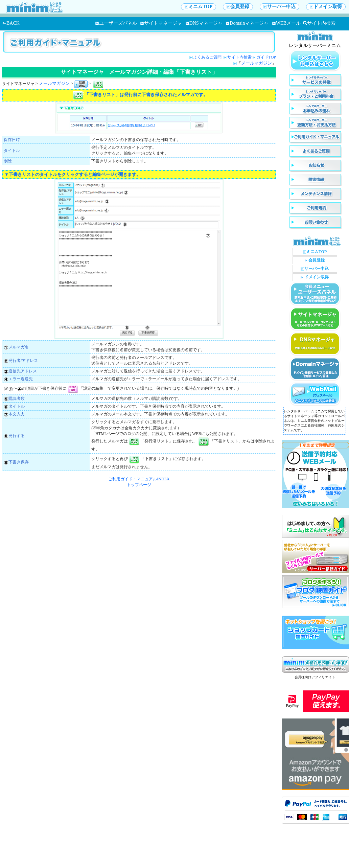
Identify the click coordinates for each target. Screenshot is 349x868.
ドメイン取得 (326, 7)
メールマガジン (257, 63)
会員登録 (238, 7)
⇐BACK (11, 23)
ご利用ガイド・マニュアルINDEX (139, 479)
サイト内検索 (319, 23)
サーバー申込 (280, 7)
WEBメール (286, 23)
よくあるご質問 (208, 57)
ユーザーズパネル (116, 23)
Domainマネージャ (247, 23)
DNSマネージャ (204, 23)
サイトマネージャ (161, 23)
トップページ (139, 485)
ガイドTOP (266, 57)
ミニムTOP (199, 7)
